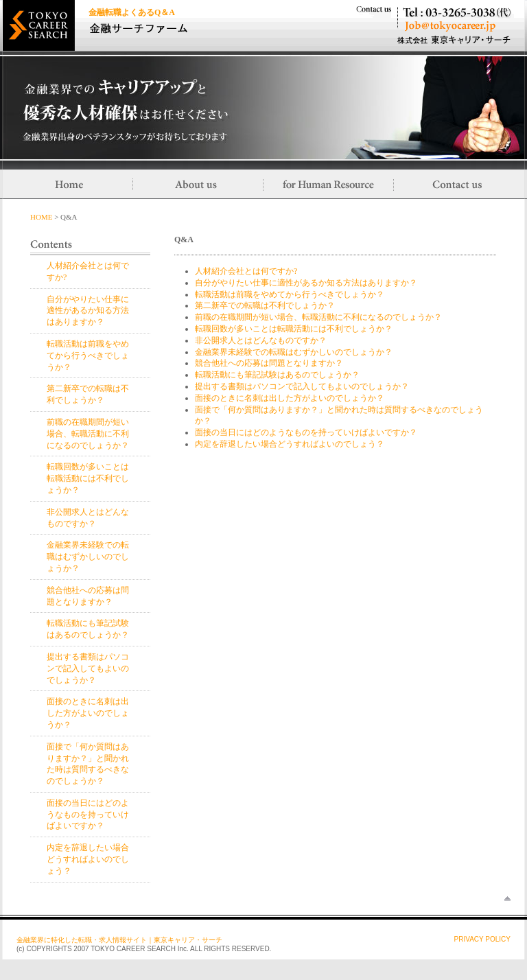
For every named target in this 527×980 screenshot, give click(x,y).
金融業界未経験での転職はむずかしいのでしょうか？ (88, 557)
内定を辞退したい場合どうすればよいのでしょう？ (88, 859)
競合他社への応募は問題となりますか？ (269, 363)
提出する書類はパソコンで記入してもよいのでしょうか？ (88, 668)
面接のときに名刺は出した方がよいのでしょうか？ (88, 713)
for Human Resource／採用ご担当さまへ (329, 184)
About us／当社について (198, 184)
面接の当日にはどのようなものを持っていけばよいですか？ (88, 815)
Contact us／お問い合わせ (459, 184)
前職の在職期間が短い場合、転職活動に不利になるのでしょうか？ (88, 434)
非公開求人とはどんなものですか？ (261, 340)
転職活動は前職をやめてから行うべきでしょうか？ (88, 355)
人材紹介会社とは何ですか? (246, 271)
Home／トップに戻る (68, 184)
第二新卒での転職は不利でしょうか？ (265, 305)
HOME (41, 217)
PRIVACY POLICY (482, 939)
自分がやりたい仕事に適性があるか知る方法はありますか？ (88, 311)
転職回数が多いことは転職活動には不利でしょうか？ (88, 478)
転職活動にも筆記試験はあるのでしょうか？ (277, 375)
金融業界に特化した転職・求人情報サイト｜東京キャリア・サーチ (119, 940)
